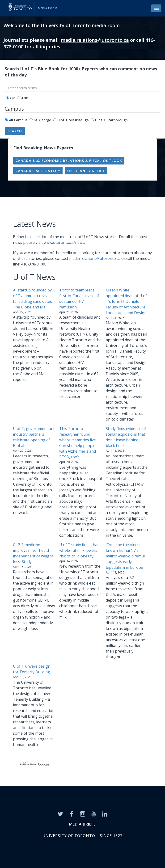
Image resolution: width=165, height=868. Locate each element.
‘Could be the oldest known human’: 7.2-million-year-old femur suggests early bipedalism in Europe (126, 556)
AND (25, 98)
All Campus (18, 120)
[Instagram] (83, 813)
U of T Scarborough (111, 120)
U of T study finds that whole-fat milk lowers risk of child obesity (79, 550)
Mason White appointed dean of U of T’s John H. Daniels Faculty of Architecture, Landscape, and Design (126, 301)
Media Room (48, 8)
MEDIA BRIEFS (82, 824)
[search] (77, 764)
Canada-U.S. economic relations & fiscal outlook (69, 160)
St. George (42, 120)
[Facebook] (72, 813)
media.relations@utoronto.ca (95, 40)
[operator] (7, 98)
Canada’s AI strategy (38, 171)
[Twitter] (60, 813)
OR (13, 98)
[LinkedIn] (105, 813)
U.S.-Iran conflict (86, 171)
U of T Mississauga (73, 120)
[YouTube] (94, 813)
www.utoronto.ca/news (64, 242)
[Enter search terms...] (82, 88)
